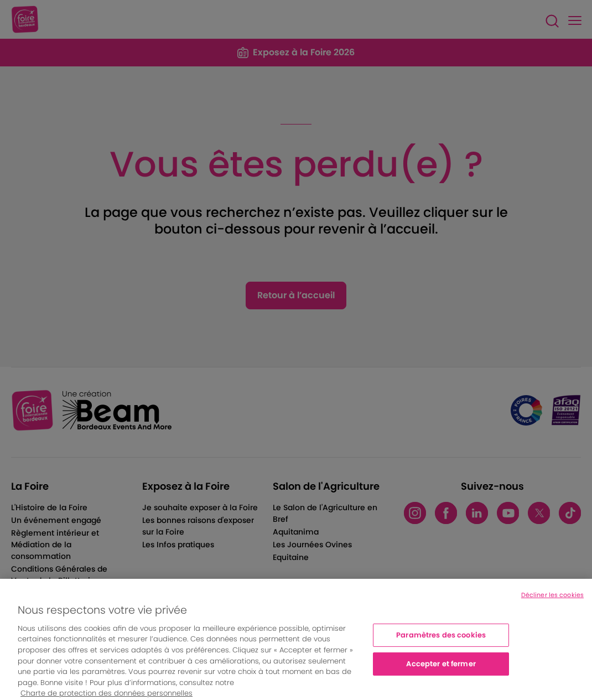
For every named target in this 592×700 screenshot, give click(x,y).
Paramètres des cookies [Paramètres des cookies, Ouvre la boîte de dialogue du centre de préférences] (441, 642)
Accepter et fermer (441, 670)
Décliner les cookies (552, 602)
